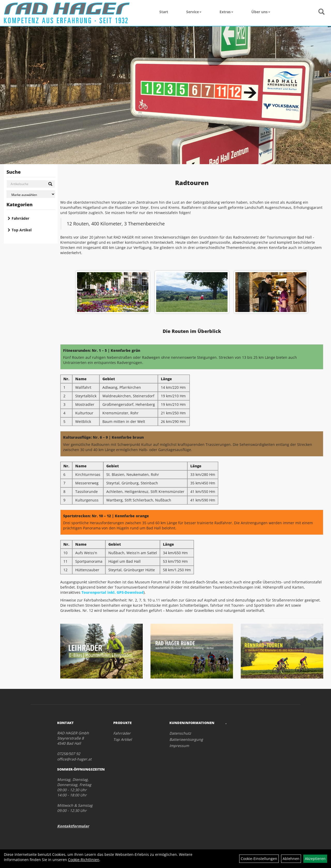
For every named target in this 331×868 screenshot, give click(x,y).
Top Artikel (22, 230)
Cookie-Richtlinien (84, 860)
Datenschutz (180, 733)
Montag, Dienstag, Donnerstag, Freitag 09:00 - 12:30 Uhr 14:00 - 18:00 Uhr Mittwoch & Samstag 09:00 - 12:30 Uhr (75, 795)
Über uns (261, 12)
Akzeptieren (315, 859)
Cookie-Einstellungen (259, 859)
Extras (226, 12)
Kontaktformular (73, 826)
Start (164, 12)
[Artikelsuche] (321, 12)
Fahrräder (20, 218)
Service (194, 12)
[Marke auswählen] (31, 194)
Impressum (179, 746)
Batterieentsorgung (186, 739)
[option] (192, 292)
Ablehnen (291, 859)
